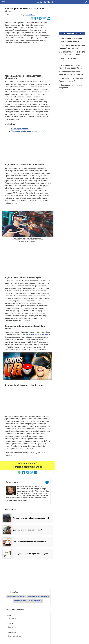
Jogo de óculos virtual (16, 597)
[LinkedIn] (47, 482)
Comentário (12, 633)
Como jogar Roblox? (20, 129)
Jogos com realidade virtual (38, 597)
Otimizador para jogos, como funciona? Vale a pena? (72, 47)
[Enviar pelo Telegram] (40, 18)
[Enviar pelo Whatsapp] (32, 18)
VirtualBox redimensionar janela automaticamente (71, 40)
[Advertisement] (28, 59)
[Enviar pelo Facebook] (36, 18)
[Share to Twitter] (44, 18)
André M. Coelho (30, 15)
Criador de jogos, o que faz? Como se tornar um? (71, 80)
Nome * (10, 615)
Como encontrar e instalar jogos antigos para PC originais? (72, 73)
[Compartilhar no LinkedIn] (49, 18)
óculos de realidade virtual (39, 335)
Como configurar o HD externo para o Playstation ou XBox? (72, 53)
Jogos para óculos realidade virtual (28, 601)
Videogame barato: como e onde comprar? (28, 131)
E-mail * (10, 624)
